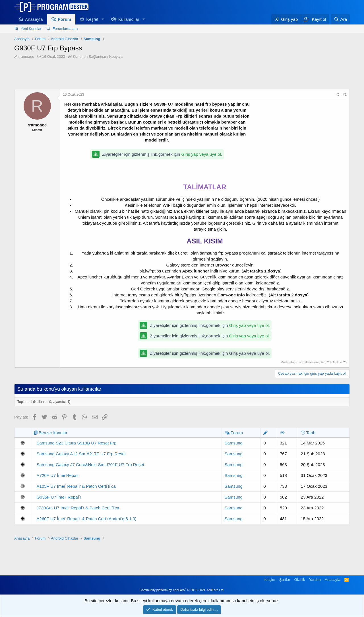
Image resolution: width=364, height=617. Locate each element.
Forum (65, 19)
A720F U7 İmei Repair (58, 475)
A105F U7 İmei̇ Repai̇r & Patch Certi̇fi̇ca (76, 486)
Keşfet (92, 19)
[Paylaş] (337, 95)
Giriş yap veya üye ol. (202, 154)
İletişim (269, 580)
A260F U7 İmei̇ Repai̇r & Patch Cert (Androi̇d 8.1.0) (87, 519)
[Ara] (340, 19)
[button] (103, 19)
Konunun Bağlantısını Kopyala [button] (98, 57)
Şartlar (285, 580)
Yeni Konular (31, 29)
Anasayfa (34, 19)
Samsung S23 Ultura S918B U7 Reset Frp (77, 443)
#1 (345, 95)
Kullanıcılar (129, 19)
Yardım (315, 580)
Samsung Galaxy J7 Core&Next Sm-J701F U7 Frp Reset (90, 465)
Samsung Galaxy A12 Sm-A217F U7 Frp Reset (81, 454)
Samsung (234, 443)
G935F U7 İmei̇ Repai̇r (59, 497)
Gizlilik (300, 580)
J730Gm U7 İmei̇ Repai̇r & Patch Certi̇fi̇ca (78, 508)
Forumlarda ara (65, 29)
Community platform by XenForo (182, 590)
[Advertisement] (182, 75)
